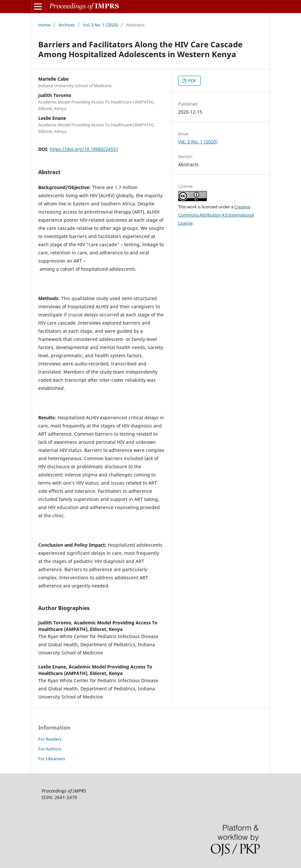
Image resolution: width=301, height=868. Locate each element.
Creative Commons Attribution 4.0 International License (216, 215)
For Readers (50, 739)
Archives (67, 25)
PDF (192, 81)
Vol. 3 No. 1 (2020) (100, 25)
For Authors (50, 749)
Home (44, 25)
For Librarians (52, 759)
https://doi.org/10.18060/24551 (84, 149)
